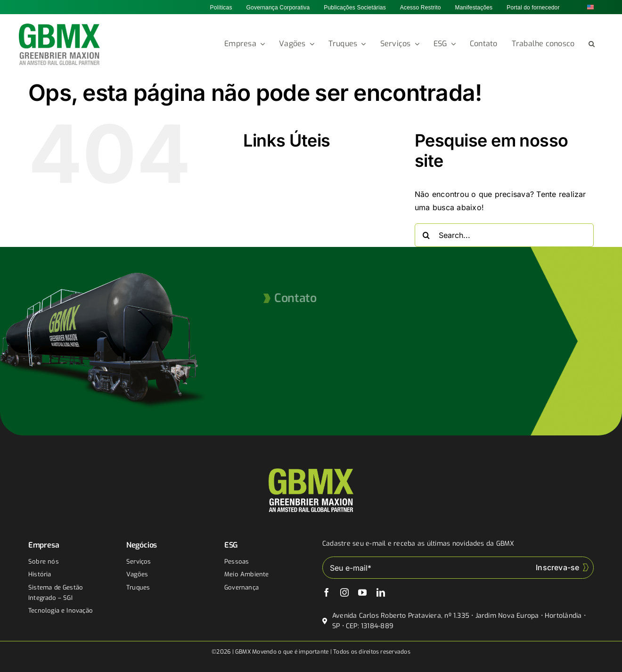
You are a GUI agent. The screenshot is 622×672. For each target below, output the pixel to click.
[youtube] (362, 592)
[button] (592, 44)
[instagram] (344, 592)
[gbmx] (60, 27)
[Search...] (504, 235)
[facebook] (327, 592)
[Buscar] (426, 235)
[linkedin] (381, 592)
